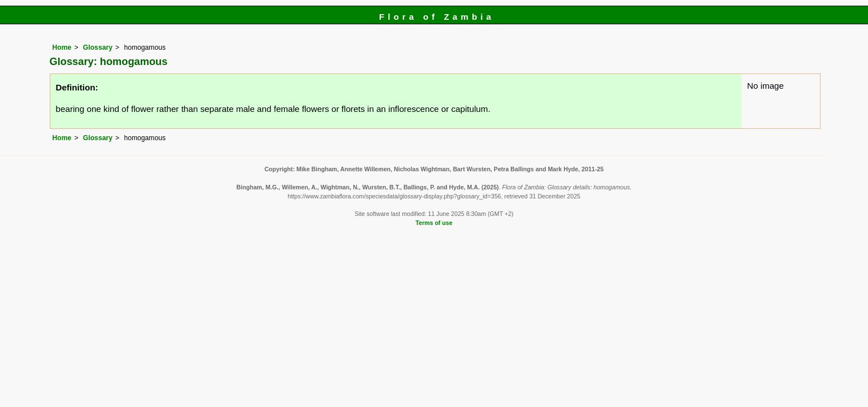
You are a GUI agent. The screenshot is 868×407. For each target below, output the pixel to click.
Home (62, 47)
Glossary (98, 47)
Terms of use (434, 223)
